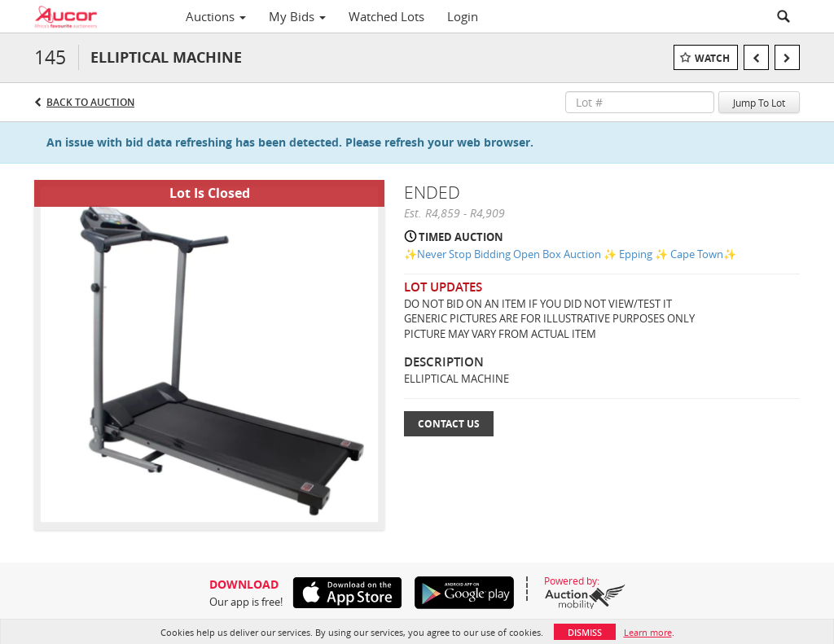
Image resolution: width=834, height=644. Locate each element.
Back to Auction (90, 102)
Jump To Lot (759, 103)
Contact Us (449, 424)
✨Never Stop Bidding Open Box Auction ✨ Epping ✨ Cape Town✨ (570, 254)
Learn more (648, 632)
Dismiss (585, 632)
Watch (712, 58)
